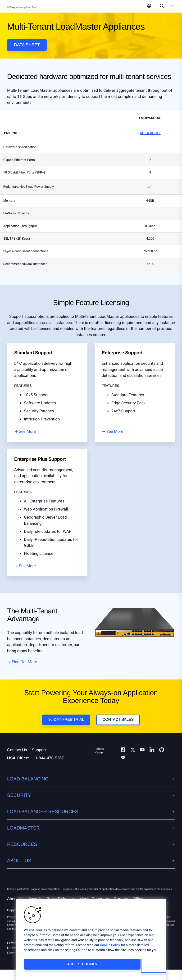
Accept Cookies (55, 967)
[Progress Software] (24, 888)
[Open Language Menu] (149, 6)
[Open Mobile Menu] (173, 6)
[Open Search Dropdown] (161, 6)
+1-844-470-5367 (48, 768)
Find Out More (25, 666)
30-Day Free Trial (65, 726)
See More (27, 436)
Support (39, 760)
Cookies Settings (122, 967)
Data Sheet (27, 45)
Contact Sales (119, 726)
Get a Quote (150, 137)
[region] (91, 941)
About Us (15, 909)
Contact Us (17, 760)
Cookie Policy (110, 948)
